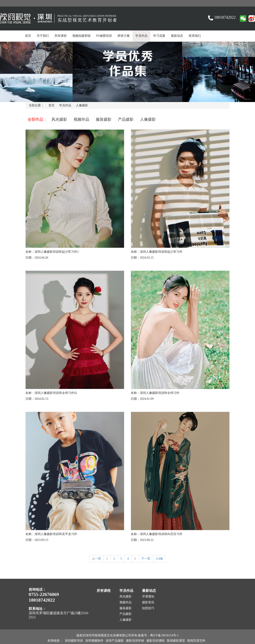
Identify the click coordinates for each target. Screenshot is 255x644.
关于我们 (43, 36)
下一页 (146, 559)
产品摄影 (126, 119)
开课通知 (148, 596)
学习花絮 (159, 36)
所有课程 (61, 36)
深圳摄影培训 (74, 641)
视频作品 (81, 119)
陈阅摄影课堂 (176, 641)
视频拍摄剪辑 (81, 36)
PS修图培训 (104, 36)
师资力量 (124, 36)
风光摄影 (59, 119)
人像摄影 (82, 105)
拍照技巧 (148, 608)
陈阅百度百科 (196, 641)
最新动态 (177, 36)
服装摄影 (104, 119)
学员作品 (141, 36)
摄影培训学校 (135, 641)
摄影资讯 (148, 602)
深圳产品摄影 (115, 641)
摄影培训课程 (156, 641)
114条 (159, 559)
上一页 (96, 559)
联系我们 (195, 36)
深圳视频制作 (94, 641)
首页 (28, 36)
